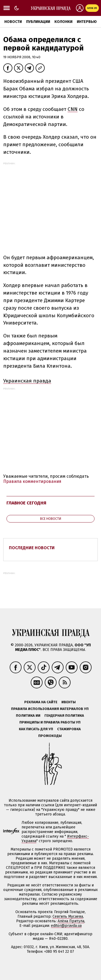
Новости (13, 22)
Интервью (87, 22)
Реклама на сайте (41, 702)
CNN (73, 109)
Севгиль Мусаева (68, 916)
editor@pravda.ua (66, 926)
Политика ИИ (28, 716)
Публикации (38, 22)
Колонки (63, 22)
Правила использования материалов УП (50, 709)
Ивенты (69, 702)
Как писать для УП (36, 729)
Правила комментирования (32, 481)
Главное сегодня (26, 503)
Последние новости (32, 548)
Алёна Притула (71, 921)
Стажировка (69, 729)
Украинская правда (27, 381)
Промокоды (50, 736)
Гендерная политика (64, 716)
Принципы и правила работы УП (50, 722)
